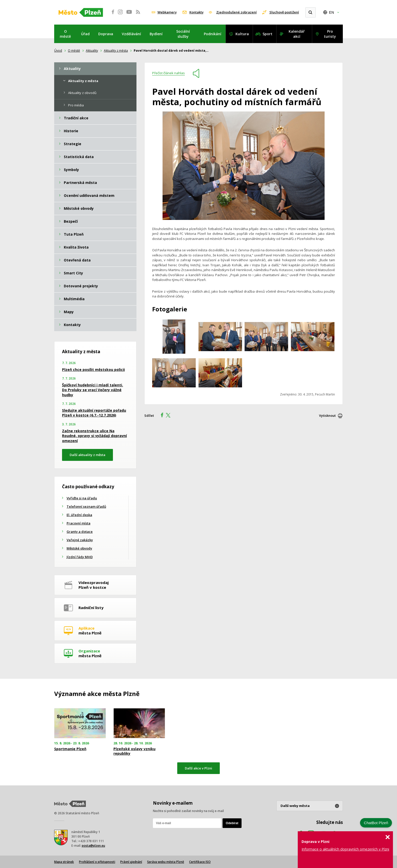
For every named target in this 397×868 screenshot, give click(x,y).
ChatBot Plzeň (376, 823)
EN (332, 12)
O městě (65, 34)
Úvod (58, 51)
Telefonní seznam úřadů (86, 506)
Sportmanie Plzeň (70, 749)
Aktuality (92, 51)
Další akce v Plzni (198, 768)
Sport (267, 34)
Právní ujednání (131, 862)
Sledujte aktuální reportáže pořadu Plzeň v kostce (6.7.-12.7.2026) (94, 413)
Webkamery (167, 12)
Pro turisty (330, 34)
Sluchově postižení (284, 12)
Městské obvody (79, 548)
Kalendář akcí (297, 34)
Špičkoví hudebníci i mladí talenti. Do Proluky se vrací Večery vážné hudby (93, 390)
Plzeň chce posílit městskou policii (93, 370)
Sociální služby (183, 34)
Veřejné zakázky (80, 540)
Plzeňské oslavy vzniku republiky (134, 751)
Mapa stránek (64, 862)
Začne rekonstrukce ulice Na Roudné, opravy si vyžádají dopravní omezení (94, 436)
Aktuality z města (116, 51)
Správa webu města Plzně (166, 862)
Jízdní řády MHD (80, 557)
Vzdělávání (131, 34)
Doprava (106, 34)
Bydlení (156, 34)
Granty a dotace (80, 532)
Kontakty (196, 12)
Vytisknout (327, 416)
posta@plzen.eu (93, 846)
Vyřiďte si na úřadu (82, 498)
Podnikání (213, 34)
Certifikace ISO (200, 862)
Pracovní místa (78, 523)
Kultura (242, 34)
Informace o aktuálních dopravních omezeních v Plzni (345, 849)
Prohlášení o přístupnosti (97, 862)
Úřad (85, 34)
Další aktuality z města (87, 455)
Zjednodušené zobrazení (236, 12)
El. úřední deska (79, 515)
